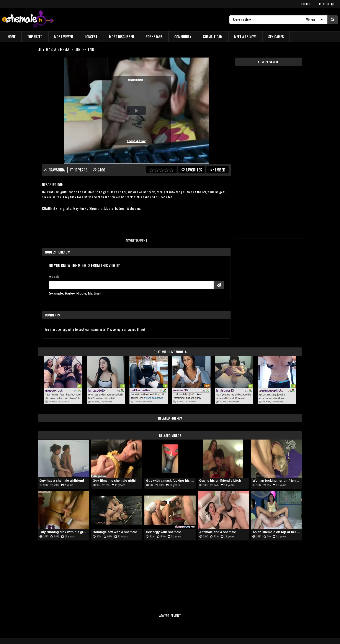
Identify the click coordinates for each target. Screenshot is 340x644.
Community (183, 37)
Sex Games (276, 37)
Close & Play (136, 141)
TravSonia (57, 170)
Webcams (134, 208)
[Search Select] (314, 20)
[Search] (269, 20)
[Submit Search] (333, 20)
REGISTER (327, 4)
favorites (192, 170)
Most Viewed (64, 37)
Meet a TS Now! (245, 37)
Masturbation (114, 208)
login (120, 329)
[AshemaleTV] (28, 20)
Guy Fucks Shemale (88, 208)
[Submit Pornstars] (219, 285)
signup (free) (136, 329)
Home (12, 37)
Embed (217, 170)
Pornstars (154, 37)
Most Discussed (122, 37)
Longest (91, 37)
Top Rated (35, 37)
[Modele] (131, 285)
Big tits (65, 208)
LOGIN (306, 4)
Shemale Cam (213, 37)
